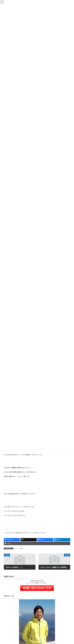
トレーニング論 (18, 548)
